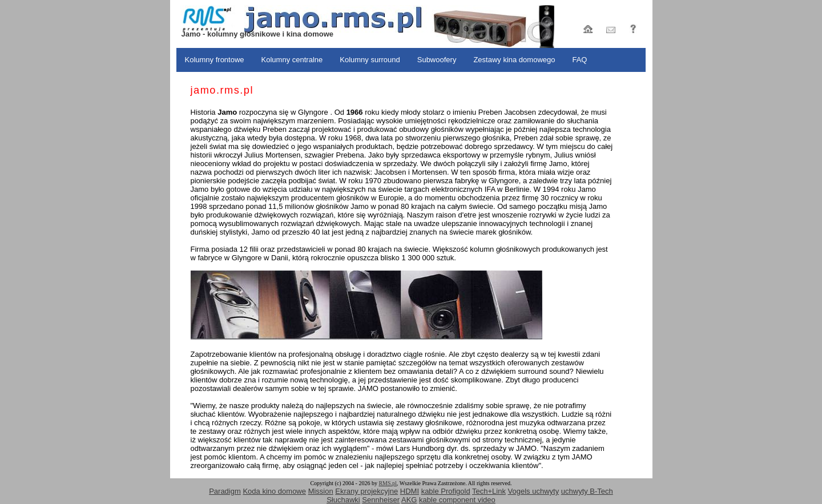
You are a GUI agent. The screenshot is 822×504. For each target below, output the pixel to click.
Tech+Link (489, 491)
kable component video (457, 500)
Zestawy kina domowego (514, 60)
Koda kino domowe (274, 491)
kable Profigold (446, 491)
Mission (321, 491)
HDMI (410, 491)
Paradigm (225, 491)
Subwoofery (437, 60)
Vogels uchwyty (534, 491)
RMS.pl (387, 483)
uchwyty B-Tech (587, 491)
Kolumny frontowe (215, 60)
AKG (409, 500)
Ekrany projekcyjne (366, 491)
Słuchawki (343, 500)
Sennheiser (381, 500)
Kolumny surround (370, 60)
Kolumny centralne (292, 60)
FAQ (579, 60)
